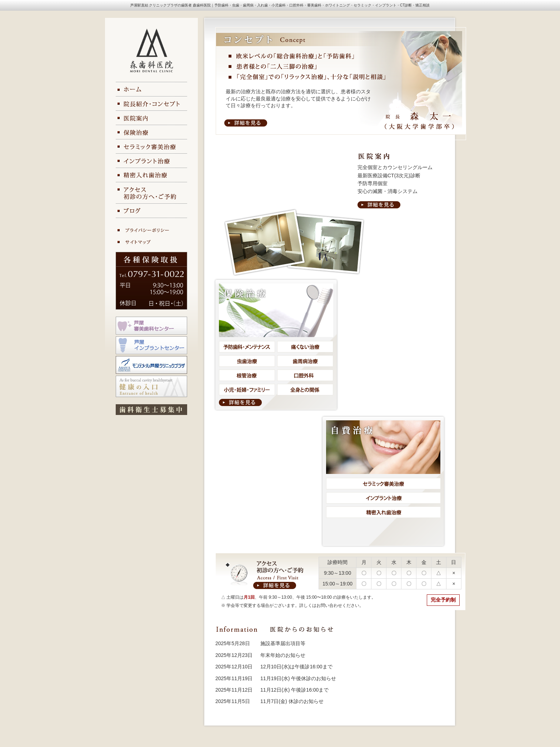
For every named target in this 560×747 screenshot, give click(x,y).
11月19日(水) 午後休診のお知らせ (298, 678)
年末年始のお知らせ (283, 655)
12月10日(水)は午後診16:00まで (296, 667)
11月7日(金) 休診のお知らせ (292, 701)
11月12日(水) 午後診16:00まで (294, 690)
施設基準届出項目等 (283, 643)
